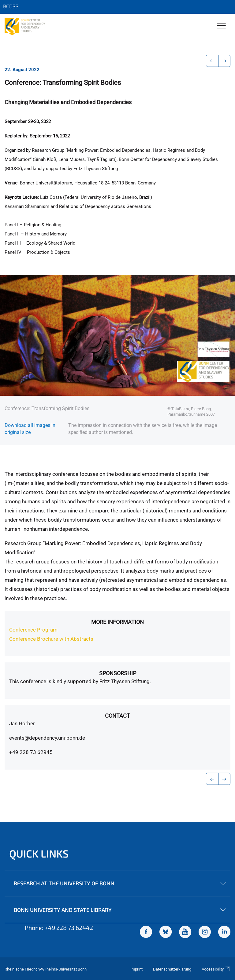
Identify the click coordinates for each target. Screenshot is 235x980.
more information (117, 622)
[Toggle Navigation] (221, 26)
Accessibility (216, 969)
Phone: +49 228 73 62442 (59, 927)
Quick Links (39, 853)
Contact (117, 716)
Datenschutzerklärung (172, 969)
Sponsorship (118, 673)
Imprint (136, 969)
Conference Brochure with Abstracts (51, 639)
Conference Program (33, 630)
